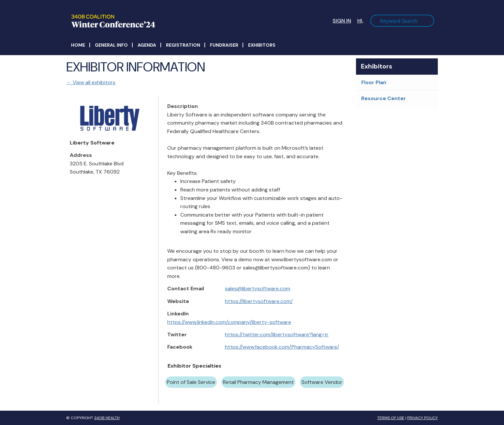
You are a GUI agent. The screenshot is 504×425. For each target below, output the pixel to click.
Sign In (342, 21)
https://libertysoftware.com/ (259, 301)
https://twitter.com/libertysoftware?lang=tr (277, 334)
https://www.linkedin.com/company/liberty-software (229, 322)
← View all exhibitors (91, 82)
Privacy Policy (422, 418)
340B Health (107, 418)
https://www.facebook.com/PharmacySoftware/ (282, 347)
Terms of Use (391, 418)
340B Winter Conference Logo (164, 21)
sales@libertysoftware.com (258, 288)
